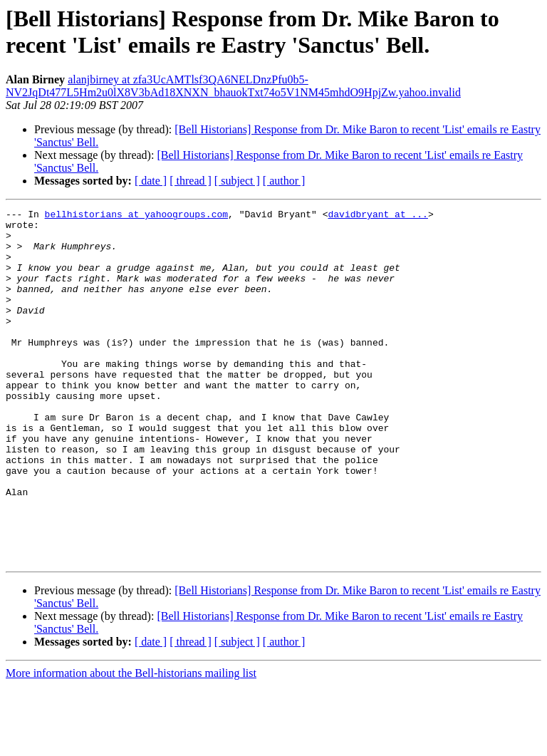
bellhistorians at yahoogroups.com (136, 216)
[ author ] (284, 181)
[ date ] (151, 181)
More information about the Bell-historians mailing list (131, 744)
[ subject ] (237, 181)
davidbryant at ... (377, 216)
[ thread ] (191, 181)
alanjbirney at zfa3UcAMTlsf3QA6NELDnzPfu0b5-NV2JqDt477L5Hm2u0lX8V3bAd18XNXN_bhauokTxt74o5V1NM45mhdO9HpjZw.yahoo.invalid (233, 86)
